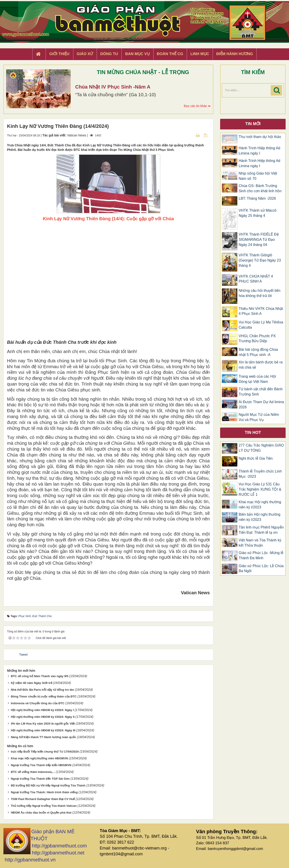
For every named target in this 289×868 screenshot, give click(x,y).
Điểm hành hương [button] (235, 54)
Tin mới (253, 124)
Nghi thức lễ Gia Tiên (256, 458)
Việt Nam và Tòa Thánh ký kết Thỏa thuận (260, 543)
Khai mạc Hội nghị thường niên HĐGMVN (39, 758)
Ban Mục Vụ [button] (137, 54)
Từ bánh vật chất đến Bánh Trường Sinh (261, 392)
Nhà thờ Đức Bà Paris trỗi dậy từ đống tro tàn (42, 690)
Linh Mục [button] (200, 54)
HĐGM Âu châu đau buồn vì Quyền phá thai (41, 813)
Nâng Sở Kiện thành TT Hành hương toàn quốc (43, 737)
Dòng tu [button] (109, 54)
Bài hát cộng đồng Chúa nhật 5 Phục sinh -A (258, 352)
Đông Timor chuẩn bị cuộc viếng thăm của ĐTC (44, 696)
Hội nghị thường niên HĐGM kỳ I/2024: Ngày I (42, 710)
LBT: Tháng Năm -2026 (257, 198)
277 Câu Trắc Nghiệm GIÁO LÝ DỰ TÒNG (261, 448)
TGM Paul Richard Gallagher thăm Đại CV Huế (43, 799)
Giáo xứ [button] (85, 54)
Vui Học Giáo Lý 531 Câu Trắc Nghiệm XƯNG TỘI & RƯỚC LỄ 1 (260, 489)
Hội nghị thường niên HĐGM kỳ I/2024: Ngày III (43, 730)
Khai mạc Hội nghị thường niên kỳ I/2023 (260, 505)
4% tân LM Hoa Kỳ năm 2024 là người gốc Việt (43, 724)
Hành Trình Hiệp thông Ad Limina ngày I (259, 151)
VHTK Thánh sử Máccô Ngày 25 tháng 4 (258, 213)
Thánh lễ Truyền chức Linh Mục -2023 (260, 474)
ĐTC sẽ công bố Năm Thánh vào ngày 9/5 (40, 676)
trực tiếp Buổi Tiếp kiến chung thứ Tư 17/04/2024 (45, 752)
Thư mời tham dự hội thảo (260, 137)
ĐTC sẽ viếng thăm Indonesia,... (33, 772)
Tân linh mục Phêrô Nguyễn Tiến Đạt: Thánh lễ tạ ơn (261, 530)
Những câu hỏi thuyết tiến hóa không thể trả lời (260, 293)
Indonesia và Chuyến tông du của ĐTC (38, 703)
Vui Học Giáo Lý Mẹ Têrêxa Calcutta (261, 325)
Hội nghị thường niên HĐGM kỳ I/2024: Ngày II (43, 717)
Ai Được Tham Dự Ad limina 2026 (261, 405)
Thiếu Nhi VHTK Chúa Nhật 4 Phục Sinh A (261, 311)
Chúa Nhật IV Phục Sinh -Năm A (113, 87)
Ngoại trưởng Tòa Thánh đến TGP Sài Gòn (40, 779)
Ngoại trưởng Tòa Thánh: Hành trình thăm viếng (44, 792)
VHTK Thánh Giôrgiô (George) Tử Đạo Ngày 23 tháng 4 (260, 260)
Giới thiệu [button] (59, 54)
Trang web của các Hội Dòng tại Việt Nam (257, 379)
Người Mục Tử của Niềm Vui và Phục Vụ (259, 417)
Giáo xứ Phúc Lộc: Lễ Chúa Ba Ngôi (261, 569)
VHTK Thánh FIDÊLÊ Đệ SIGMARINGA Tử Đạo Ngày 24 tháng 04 (259, 240)
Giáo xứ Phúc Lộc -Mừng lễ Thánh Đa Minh (261, 555)
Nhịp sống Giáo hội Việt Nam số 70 (258, 176)
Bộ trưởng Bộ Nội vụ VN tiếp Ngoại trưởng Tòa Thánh (48, 785)
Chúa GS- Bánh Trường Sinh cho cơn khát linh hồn (260, 188)
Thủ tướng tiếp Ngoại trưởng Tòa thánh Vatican (44, 806)
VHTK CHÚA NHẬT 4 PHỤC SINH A (256, 279)
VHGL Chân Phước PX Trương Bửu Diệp (257, 339)
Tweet (23, 655)
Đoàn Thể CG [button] (170, 54)
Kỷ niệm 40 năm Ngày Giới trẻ (31, 683)
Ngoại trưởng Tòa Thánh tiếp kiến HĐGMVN (41, 765)
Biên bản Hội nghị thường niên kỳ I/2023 (260, 517)
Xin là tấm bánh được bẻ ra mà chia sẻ (261, 365)
